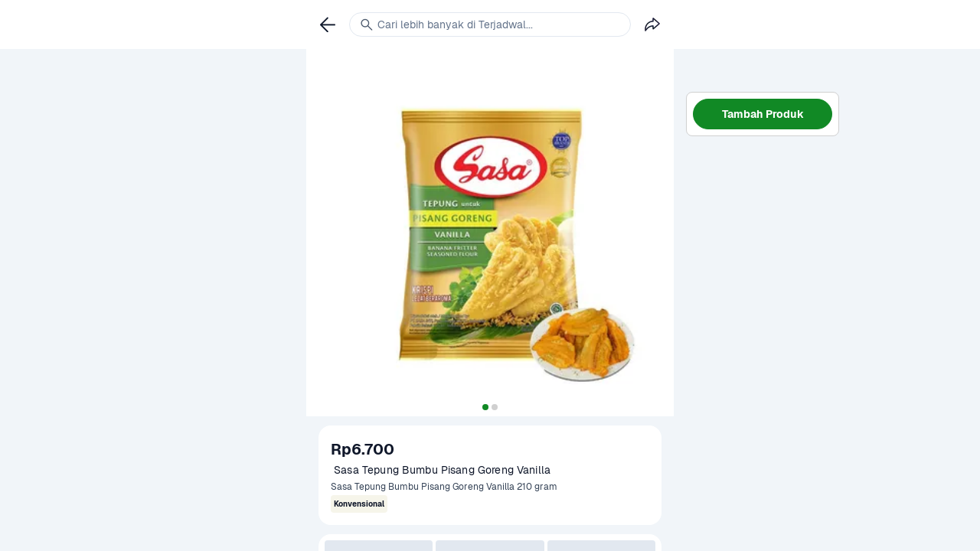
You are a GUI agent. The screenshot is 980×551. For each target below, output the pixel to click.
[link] (328, 24)
